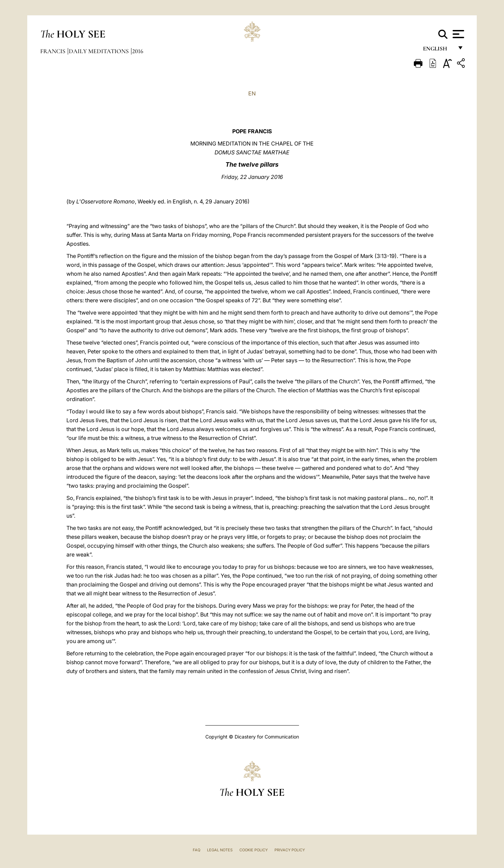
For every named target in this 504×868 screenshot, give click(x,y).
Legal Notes (220, 850)
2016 (138, 51)
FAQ (196, 850)
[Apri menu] (458, 34)
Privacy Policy (290, 850)
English (438, 50)
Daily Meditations (99, 51)
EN (252, 93)
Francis (53, 51)
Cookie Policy (254, 850)
